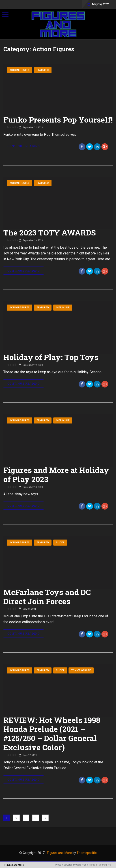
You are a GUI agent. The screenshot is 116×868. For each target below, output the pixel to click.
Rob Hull (11, 127)
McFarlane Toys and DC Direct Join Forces (47, 597)
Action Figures (20, 70)
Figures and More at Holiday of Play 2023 (56, 474)
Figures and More (59, 853)
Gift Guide (63, 308)
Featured (43, 70)
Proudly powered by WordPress (72, 865)
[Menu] (5, 14)
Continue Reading (24, 146)
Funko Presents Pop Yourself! (58, 120)
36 (36, 817)
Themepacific (87, 853)
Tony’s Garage (81, 670)
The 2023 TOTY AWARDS (50, 232)
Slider (60, 543)
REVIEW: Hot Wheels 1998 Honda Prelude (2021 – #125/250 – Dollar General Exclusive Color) (52, 734)
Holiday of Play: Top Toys (51, 357)
